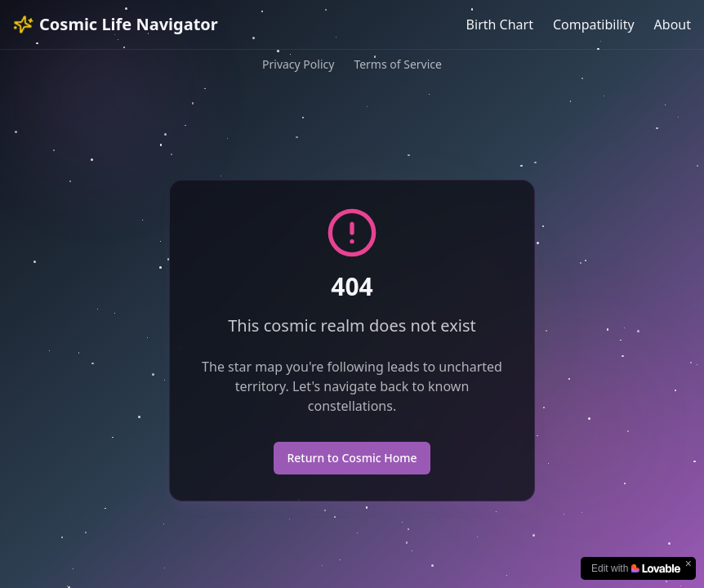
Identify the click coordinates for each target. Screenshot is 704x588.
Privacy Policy (298, 64)
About (673, 24)
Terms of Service (398, 64)
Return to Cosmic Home (352, 458)
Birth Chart (500, 24)
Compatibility (594, 24)
